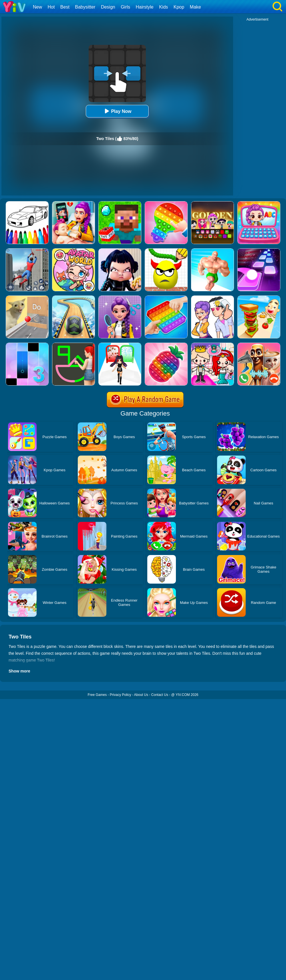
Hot (51, 7)
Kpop (179, 7)
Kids (163, 7)
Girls (125, 7)
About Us (141, 695)
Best (65, 7)
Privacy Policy (121, 695)
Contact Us (160, 695)
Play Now (117, 111)
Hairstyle (145, 7)
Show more (19, 671)
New (37, 7)
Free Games (97, 695)
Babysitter (85, 7)
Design (108, 7)
